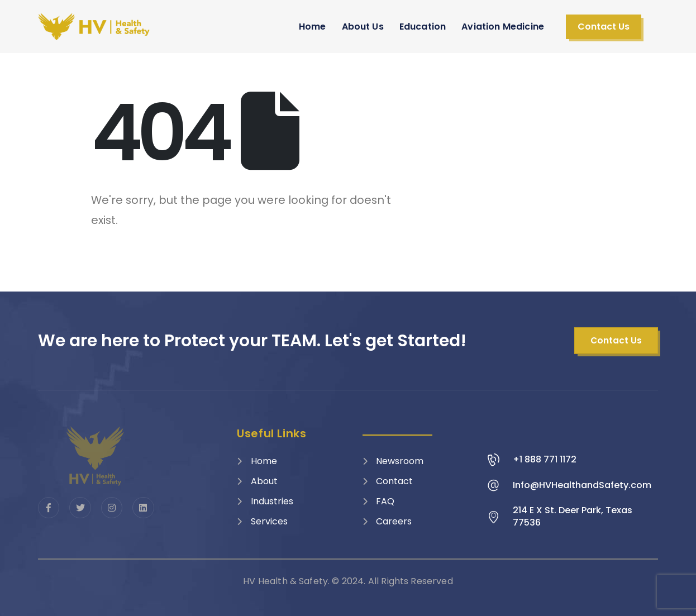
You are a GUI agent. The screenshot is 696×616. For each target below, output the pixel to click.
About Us (363, 27)
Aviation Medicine (503, 27)
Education (423, 27)
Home (313, 27)
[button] (604, 27)
